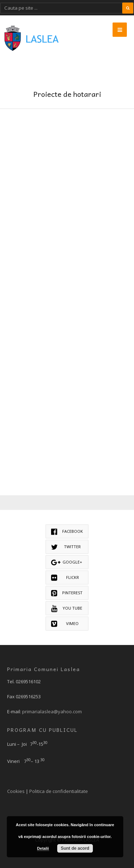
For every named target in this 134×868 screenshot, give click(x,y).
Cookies (16, 791)
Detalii (43, 848)
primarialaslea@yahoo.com (52, 711)
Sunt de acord (75, 848)
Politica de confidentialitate (59, 791)
